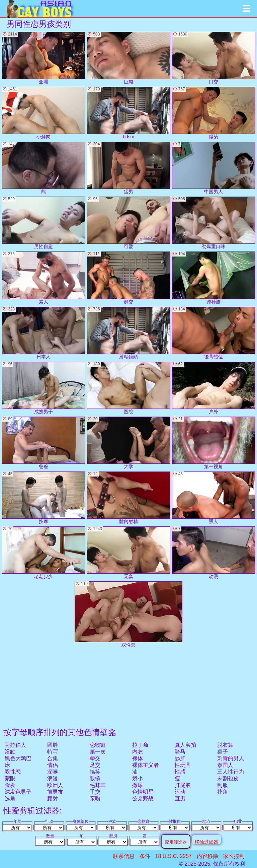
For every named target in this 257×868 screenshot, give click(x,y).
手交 (95, 792)
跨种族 (214, 278)
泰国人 (225, 765)
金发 (10, 785)
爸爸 (43, 443)
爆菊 (214, 113)
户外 (214, 388)
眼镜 (95, 778)
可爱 (128, 223)
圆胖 (53, 745)
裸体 (138, 758)
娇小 (138, 778)
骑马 (180, 752)
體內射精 (128, 498)
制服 (223, 785)
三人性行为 (231, 772)
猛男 (128, 168)
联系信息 (124, 856)
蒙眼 (10, 778)
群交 (128, 278)
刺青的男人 (231, 758)
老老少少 (43, 553)
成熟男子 (43, 388)
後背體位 (214, 333)
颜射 (53, 799)
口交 (214, 58)
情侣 (53, 765)
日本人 (43, 333)
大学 (128, 443)
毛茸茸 (98, 785)
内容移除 (207, 856)
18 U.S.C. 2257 (174, 856)
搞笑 (95, 772)
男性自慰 (43, 223)
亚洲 (43, 58)
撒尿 (138, 785)
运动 (180, 792)
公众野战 (143, 799)
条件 (145, 856)
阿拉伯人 (15, 745)
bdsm (128, 113)
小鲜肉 (43, 113)
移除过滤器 (206, 842)
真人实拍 (185, 745)
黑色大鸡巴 (18, 758)
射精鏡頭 (128, 333)
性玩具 (183, 765)
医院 (128, 388)
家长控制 (234, 856)
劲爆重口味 (214, 223)
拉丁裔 (140, 745)
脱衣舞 (225, 745)
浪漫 (53, 778)
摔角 (223, 792)
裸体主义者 (146, 765)
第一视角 (214, 443)
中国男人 (214, 168)
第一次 (98, 752)
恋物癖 (98, 745)
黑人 (214, 498)
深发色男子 (18, 792)
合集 (53, 758)
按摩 (43, 498)
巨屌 (128, 58)
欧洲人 (55, 785)
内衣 (138, 752)
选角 (10, 799)
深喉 (53, 772)
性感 (180, 772)
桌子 (223, 752)
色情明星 (143, 792)
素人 (43, 278)
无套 (128, 553)
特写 (53, 752)
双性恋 (13, 772)
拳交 (95, 758)
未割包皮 (228, 778)
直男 (180, 799)
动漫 (214, 553)
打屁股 (183, 785)
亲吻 (95, 799)
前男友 (55, 792)
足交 (95, 765)
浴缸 (10, 752)
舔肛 (180, 758)
